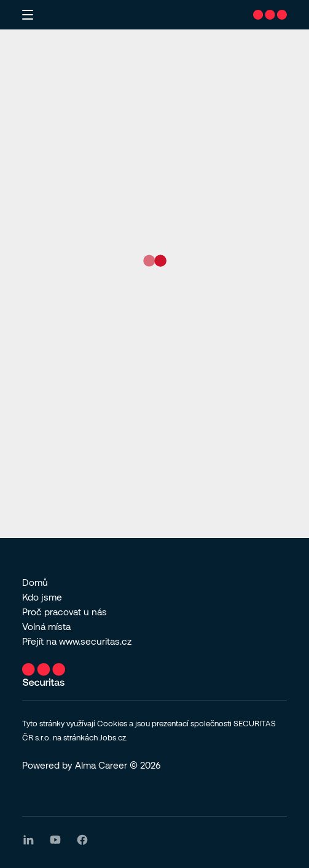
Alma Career (101, 765)
